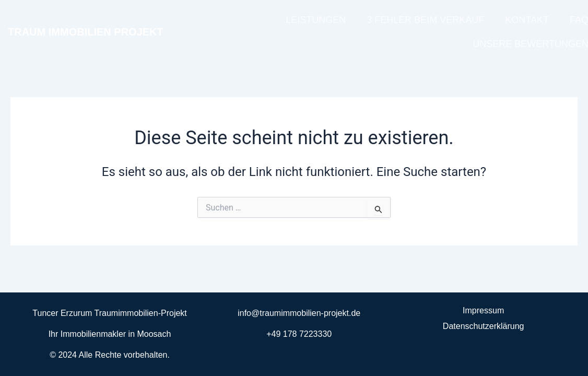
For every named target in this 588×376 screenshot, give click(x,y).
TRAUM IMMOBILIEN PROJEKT (86, 32)
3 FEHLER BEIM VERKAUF (425, 20)
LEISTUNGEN (316, 20)
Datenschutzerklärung (484, 326)
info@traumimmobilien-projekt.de (299, 313)
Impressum (483, 310)
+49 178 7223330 (299, 334)
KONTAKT (527, 20)
